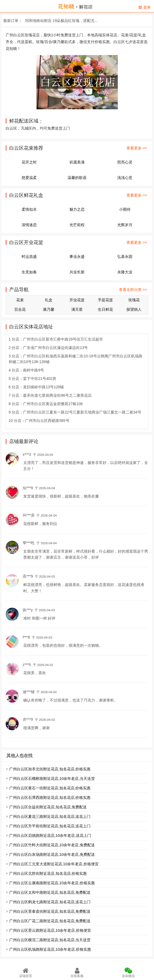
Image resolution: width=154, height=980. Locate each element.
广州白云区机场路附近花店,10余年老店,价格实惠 (50, 949)
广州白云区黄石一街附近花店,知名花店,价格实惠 (50, 788)
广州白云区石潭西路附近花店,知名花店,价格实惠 (50, 798)
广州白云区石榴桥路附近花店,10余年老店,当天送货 (52, 779)
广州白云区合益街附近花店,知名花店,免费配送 (48, 807)
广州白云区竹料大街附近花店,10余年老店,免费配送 (52, 845)
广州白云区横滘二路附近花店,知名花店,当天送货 (50, 940)
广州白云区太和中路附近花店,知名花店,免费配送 (50, 892)
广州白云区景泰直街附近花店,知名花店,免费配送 (50, 911)
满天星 (77, 309)
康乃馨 (49, 309)
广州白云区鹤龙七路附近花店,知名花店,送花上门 (50, 902)
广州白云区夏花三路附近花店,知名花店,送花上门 (50, 816)
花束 (20, 300)
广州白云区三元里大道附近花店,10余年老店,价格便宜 (54, 864)
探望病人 (134, 309)
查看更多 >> (137, 148)
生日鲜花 (105, 309)
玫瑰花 (134, 300)
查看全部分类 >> (133, 290)
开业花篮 (77, 300)
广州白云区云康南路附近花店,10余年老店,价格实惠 (52, 883)
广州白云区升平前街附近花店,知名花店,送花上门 (50, 826)
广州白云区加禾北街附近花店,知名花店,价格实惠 (50, 769)
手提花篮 (105, 300)
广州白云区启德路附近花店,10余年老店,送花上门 (50, 835)
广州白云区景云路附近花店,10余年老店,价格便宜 (50, 930)
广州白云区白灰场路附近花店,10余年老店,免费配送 (52, 854)
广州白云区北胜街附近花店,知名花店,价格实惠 (48, 873)
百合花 (20, 309)
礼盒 (49, 300)
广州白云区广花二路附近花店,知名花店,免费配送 (50, 921)
